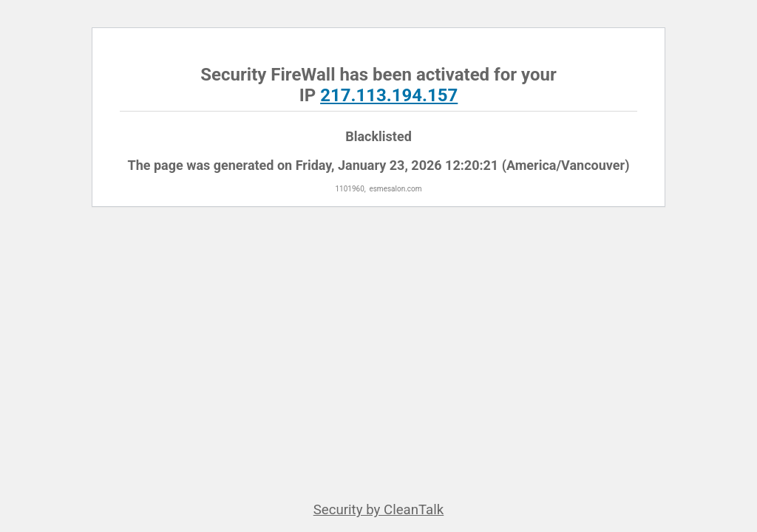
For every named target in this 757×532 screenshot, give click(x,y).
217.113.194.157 (389, 95)
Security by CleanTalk (379, 510)
